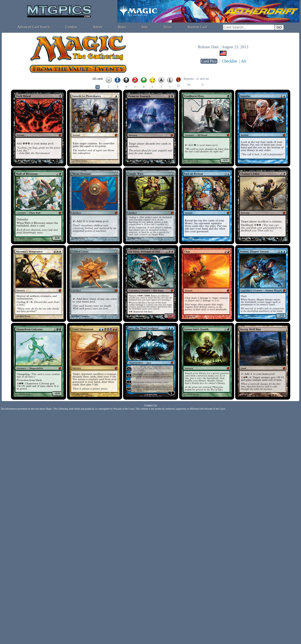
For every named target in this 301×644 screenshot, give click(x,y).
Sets (145, 27)
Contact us (150, 405)
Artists (97, 27)
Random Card (197, 27)
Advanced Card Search (33, 27)
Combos (71, 27)
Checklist (229, 61)
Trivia (168, 27)
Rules (122, 27)
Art (244, 61)
